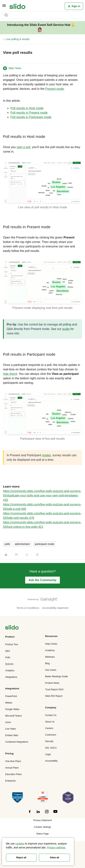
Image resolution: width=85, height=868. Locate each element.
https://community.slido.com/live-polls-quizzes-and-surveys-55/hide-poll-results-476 (42, 516)
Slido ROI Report (54, 696)
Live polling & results (18, 39)
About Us (50, 722)
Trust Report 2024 (54, 690)
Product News (52, 683)
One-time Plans (13, 761)
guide (66, 329)
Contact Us (51, 715)
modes (46, 455)
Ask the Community (42, 580)
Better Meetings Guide (56, 676)
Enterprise (10, 781)
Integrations (11, 677)
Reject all (21, 858)
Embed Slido (12, 735)
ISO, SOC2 (51, 748)
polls (7, 544)
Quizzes (9, 664)
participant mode (45, 544)
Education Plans (14, 774)
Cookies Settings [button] (42, 827)
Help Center (51, 644)
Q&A (8, 651)
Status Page (43, 834)
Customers (51, 735)
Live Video (11, 729)
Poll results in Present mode (29, 113)
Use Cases (51, 670)
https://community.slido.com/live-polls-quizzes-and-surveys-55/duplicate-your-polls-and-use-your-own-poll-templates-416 (42, 495)
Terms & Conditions (28, 608)
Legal (48, 754)
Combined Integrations (17, 742)
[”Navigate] (12, 628)
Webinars (50, 657)
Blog (47, 663)
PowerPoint (11, 696)
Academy (50, 650)
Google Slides (12, 709)
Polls (8, 657)
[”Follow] (30, 814)
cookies (20, 844)
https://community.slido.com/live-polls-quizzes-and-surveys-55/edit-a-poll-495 (42, 507)
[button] (4, 7)
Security (49, 741)
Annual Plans (12, 768)
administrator (22, 544)
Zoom (8, 722)
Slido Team (15, 68)
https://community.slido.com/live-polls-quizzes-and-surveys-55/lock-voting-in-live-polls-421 (42, 525)
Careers (49, 728)
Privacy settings (56, 848)
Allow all (54, 858)
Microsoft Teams (14, 716)
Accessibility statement (55, 608)
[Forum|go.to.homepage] (17, 6)
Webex (9, 703)
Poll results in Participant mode (31, 117)
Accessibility (51, 761)
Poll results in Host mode (27, 108)
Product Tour (12, 644)
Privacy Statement (42, 820)
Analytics (10, 671)
